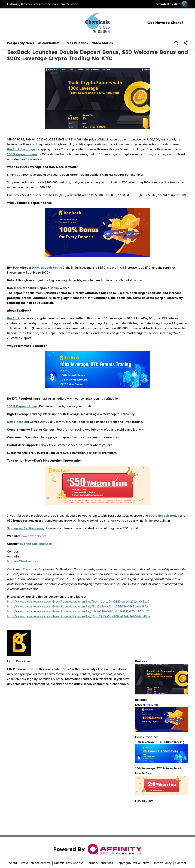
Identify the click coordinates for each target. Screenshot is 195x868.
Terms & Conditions (100, 863)
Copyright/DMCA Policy (133, 863)
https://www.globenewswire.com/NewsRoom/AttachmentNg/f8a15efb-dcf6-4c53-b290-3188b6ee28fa (77, 606)
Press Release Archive (36, 863)
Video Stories (102, 43)
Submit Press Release (69, 863)
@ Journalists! (49, 43)
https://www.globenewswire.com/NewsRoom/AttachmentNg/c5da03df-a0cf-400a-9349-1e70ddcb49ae (79, 616)
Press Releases (76, 43)
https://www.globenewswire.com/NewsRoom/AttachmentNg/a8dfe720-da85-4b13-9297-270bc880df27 (78, 611)
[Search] (176, 43)
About (13, 863)
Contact (181, 863)
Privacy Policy (162, 863)
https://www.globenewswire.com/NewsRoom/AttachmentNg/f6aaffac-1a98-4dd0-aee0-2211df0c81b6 (78, 601)
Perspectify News (21, 43)
